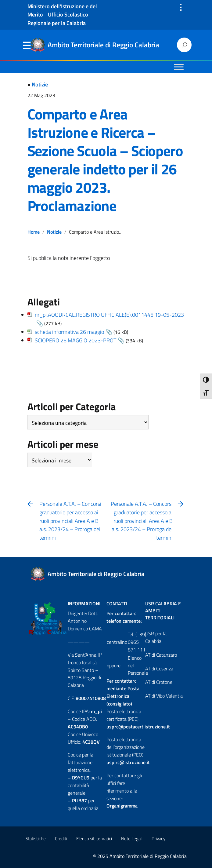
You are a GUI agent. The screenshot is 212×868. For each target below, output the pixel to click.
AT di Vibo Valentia (164, 696)
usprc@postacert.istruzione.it (138, 727)
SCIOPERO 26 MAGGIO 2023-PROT (75, 340)
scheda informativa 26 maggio (69, 332)
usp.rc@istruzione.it (128, 762)
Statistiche (36, 839)
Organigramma (122, 806)
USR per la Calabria (156, 637)
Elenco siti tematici (94, 839)
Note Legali (132, 839)
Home (34, 232)
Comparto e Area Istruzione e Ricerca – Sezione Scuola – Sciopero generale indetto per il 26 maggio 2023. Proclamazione (105, 160)
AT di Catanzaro (161, 655)
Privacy (158, 839)
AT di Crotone (159, 682)
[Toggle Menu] (179, 67)
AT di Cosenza (159, 669)
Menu (27, 46)
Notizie (40, 84)
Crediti (61, 839)
